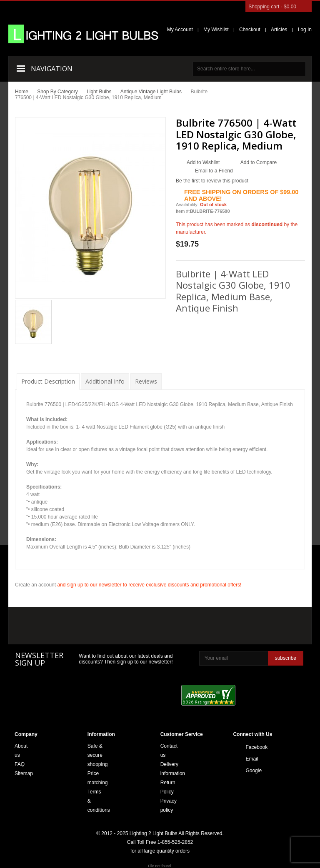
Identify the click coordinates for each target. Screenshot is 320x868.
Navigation (52, 69)
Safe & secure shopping (98, 755)
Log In (305, 30)
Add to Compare (259, 162)
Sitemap (24, 773)
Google (248, 771)
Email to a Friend (214, 171)
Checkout (250, 30)
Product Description (48, 381)
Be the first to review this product (212, 181)
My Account (180, 30)
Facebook (248, 747)
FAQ (20, 764)
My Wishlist (216, 30)
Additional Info (105, 381)
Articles (279, 30)
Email (248, 759)
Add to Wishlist (203, 162)
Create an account (35, 585)
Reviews (146, 381)
